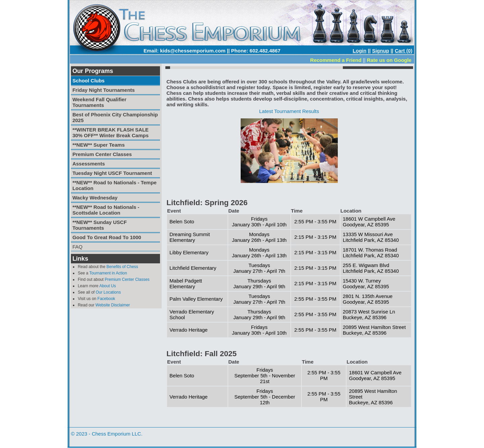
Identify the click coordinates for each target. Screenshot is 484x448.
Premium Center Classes (127, 279)
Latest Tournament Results (289, 111)
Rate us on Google (389, 60)
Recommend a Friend (336, 60)
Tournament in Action (108, 273)
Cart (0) (404, 51)
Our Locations (108, 292)
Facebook (106, 299)
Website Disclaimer (113, 305)
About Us (107, 286)
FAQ (77, 247)
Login (359, 51)
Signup (381, 51)
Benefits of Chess (122, 267)
